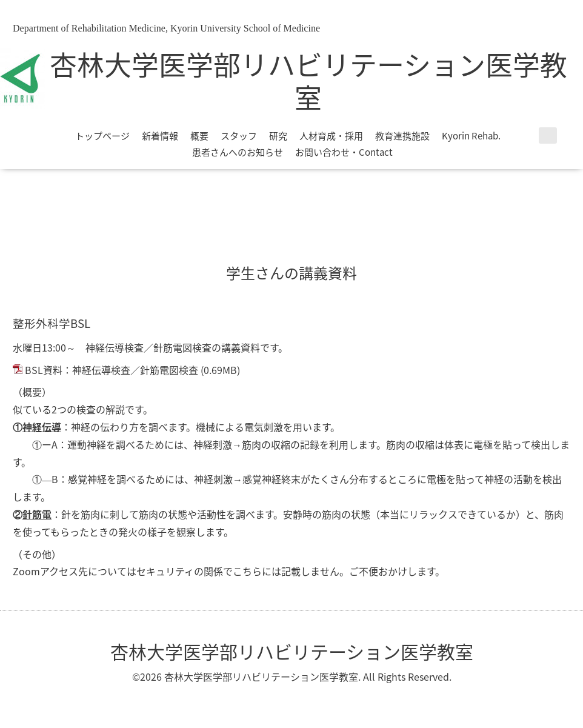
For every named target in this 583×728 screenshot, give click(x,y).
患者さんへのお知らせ (238, 152)
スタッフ (239, 136)
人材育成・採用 (331, 136)
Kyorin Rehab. (471, 136)
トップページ (102, 136)
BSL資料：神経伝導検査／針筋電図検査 (112, 370)
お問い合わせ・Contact (344, 152)
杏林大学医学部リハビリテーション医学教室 (308, 81)
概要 (199, 136)
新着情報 (160, 136)
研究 (278, 136)
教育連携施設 (402, 136)
